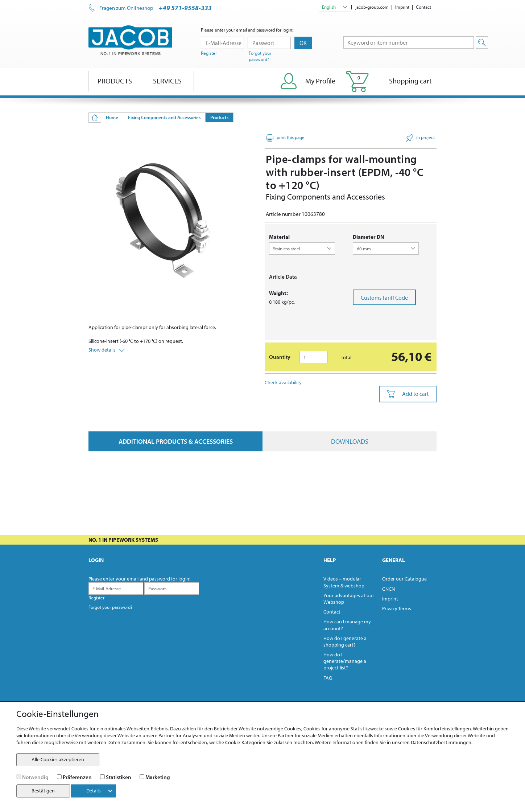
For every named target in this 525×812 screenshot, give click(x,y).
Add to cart (408, 394)
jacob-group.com (372, 7)
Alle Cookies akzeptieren (58, 759)
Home (112, 117)
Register (209, 53)
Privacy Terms (397, 608)
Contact (423, 7)
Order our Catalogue (404, 579)
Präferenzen (77, 777)
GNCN (388, 589)
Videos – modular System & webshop (344, 582)
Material (279, 237)
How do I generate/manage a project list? (345, 661)
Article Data (283, 277)
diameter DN (368, 237)
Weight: (278, 293)
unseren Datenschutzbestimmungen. (432, 742)
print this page (286, 138)
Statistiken (119, 777)
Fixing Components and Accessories (164, 117)
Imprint (402, 7)
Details (99, 791)
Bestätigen (43, 791)
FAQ (328, 678)
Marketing (158, 777)
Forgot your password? (260, 56)
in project (420, 138)
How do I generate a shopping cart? (345, 641)
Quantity (280, 357)
